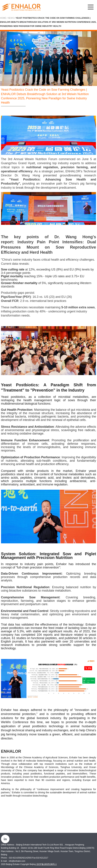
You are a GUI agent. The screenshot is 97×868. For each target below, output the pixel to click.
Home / (4, 18)
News (11, 18)
